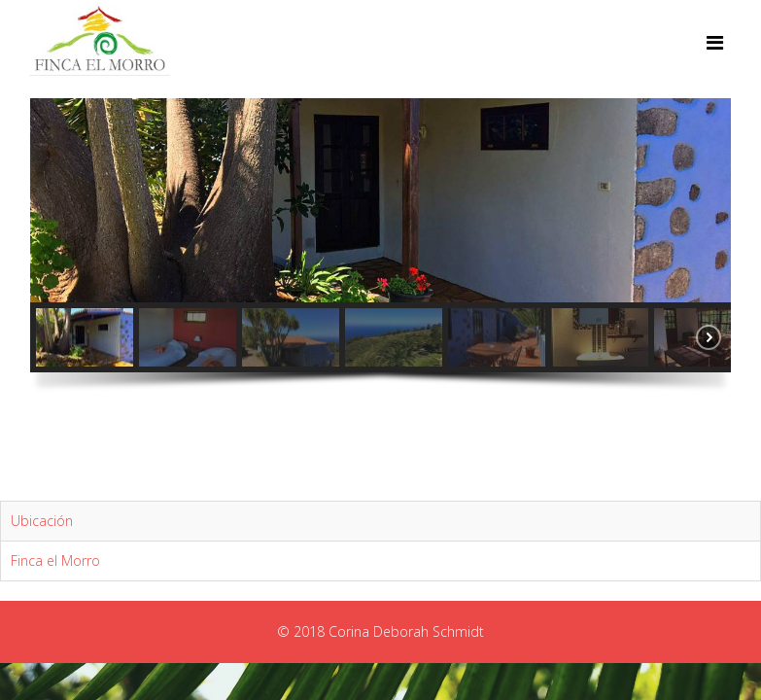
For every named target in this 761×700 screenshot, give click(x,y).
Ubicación (42, 521)
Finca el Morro (55, 560)
